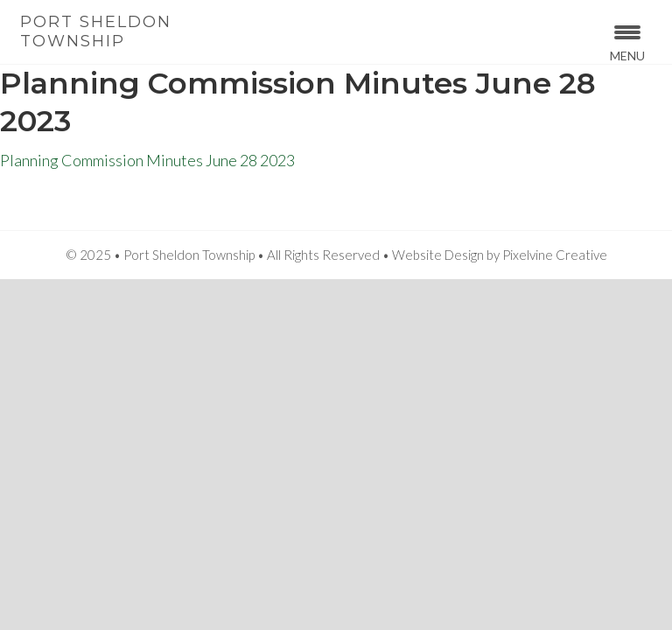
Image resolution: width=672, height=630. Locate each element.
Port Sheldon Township (96, 31)
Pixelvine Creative (555, 255)
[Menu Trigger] (628, 42)
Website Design (438, 255)
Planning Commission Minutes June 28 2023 (147, 160)
